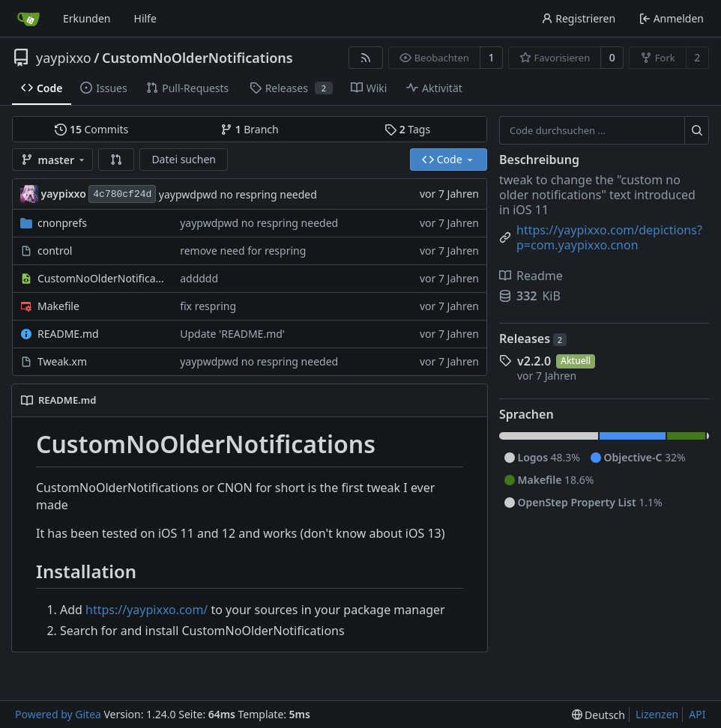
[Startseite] (28, 19)
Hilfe (145, 18)
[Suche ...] (697, 130)
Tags (407, 129)
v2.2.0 (534, 361)
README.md (68, 334)
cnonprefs (62, 223)
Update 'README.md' (232, 334)
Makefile (58, 306)
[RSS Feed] (366, 58)
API (697, 714)
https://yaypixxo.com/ (147, 610)
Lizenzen (657, 714)
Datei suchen (184, 159)
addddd (199, 278)
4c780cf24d (122, 194)
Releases (533, 339)
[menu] (598, 715)
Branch (250, 129)
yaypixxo (64, 58)
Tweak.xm (62, 361)
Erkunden (87, 18)
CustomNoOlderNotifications (197, 58)
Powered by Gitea (58, 714)
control (55, 251)
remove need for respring (243, 251)
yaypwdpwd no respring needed (238, 194)
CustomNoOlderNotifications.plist (101, 278)
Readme (531, 276)
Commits (91, 129)
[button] (116, 160)
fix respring (208, 306)
